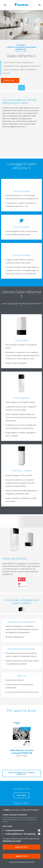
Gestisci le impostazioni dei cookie (22, 862)
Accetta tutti (22, 847)
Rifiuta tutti (22, 856)
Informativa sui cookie (12, 841)
